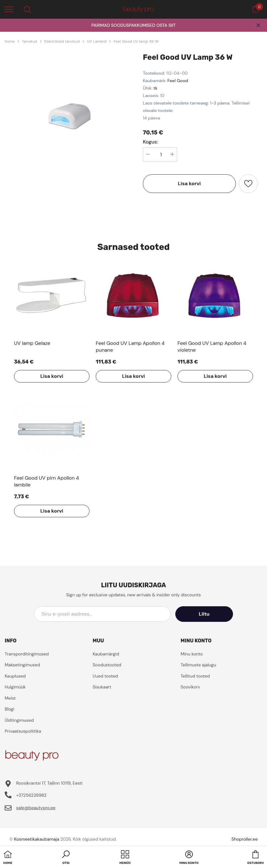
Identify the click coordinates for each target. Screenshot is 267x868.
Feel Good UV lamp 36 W (136, 41)
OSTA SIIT (166, 25)
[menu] (9, 9)
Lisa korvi (189, 183)
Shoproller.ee (245, 839)
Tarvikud (29, 41)
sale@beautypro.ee (36, 808)
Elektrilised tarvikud (62, 41)
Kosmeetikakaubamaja (37, 839)
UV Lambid (97, 41)
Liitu (205, 614)
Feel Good (178, 81)
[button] (66, 858)
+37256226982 (31, 795)
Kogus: (150, 142)
